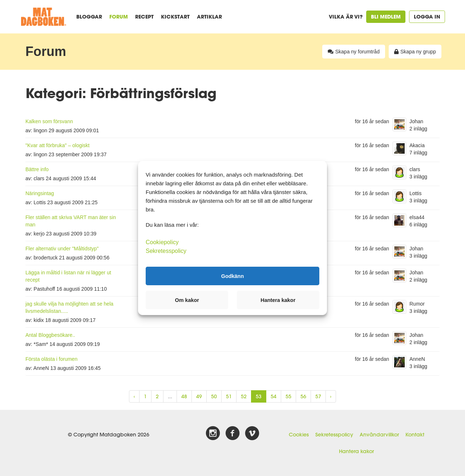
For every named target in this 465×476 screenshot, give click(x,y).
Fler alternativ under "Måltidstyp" (62, 249)
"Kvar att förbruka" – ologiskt (57, 145)
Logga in (427, 17)
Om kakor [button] (187, 300)
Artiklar (209, 17)
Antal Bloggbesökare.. (50, 335)
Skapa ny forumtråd (354, 52)
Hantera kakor (356, 451)
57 (318, 396)
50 (214, 396)
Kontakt (415, 435)
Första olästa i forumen (51, 359)
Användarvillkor (379, 435)
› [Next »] (331, 396)
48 (184, 396)
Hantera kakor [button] (278, 300)
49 (199, 396)
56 (303, 396)
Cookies (299, 435)
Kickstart (175, 17)
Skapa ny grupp (415, 52)
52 (244, 396)
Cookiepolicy (162, 242)
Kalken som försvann (49, 121)
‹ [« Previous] (134, 396)
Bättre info (37, 169)
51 (229, 396)
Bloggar (89, 17)
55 (288, 396)
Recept (144, 17)
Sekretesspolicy (334, 435)
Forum (119, 17)
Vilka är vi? (346, 17)
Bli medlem (386, 17)
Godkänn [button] (232, 276)
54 (274, 396)
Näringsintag (40, 193)
